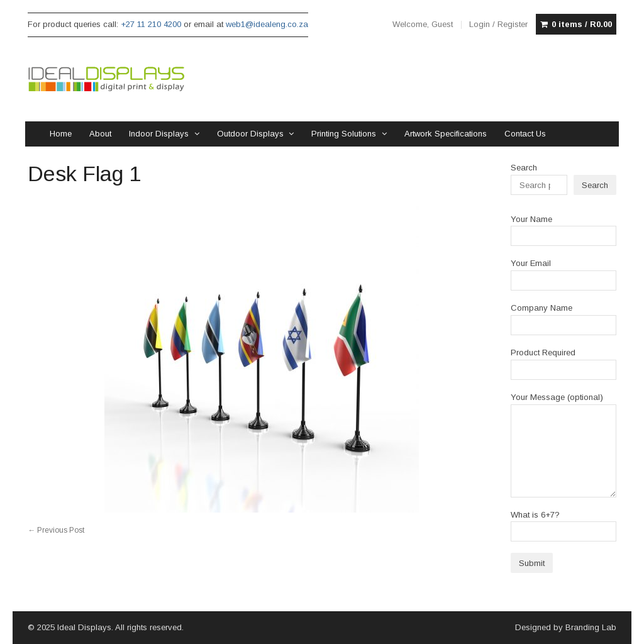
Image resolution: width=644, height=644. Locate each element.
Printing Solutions (344, 134)
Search (524, 168)
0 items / (582, 25)
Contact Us (525, 134)
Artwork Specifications (446, 134)
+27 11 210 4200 (151, 24)
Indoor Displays (159, 134)
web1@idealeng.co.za (267, 24)
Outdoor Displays (250, 134)
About (100, 134)
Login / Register (498, 24)
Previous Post (56, 530)
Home (61, 134)
